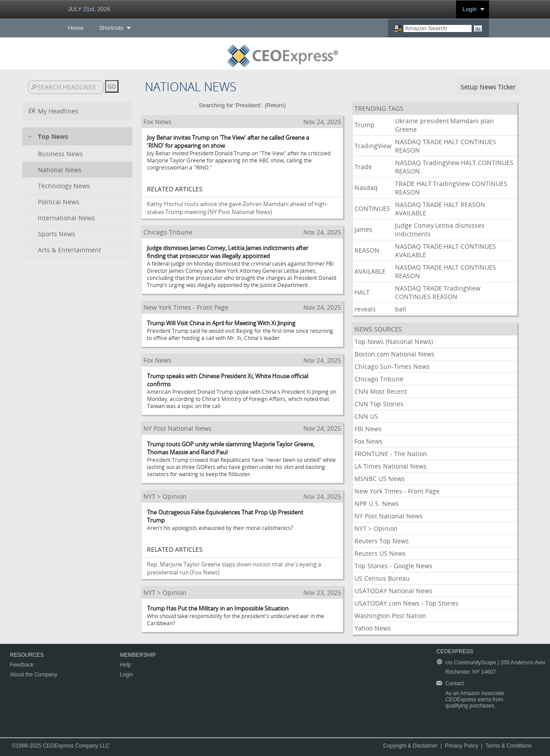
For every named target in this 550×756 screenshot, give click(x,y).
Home (76, 28)
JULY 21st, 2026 (89, 9)
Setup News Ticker (488, 87)
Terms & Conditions (509, 746)
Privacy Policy (462, 746)
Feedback (22, 665)
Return (275, 105)
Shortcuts (111, 28)
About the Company (33, 675)
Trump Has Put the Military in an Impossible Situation (218, 608)
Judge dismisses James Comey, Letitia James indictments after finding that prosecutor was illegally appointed (228, 252)
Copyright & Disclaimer (410, 746)
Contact (454, 683)
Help (125, 665)
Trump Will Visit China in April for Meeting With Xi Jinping (221, 323)
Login (470, 9)
